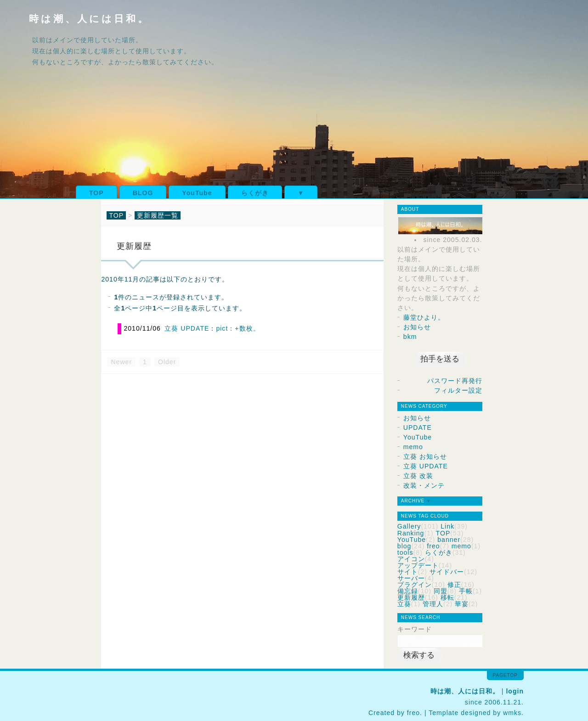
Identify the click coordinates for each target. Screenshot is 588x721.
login (515, 691)
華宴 (462, 604)
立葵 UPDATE (187, 328)
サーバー (411, 578)
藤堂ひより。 (424, 317)
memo (413, 447)
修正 (454, 585)
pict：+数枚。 (238, 328)
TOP (96, 193)
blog (404, 546)
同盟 (441, 591)
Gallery (409, 526)
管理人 (433, 604)
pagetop (505, 675)
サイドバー (447, 572)
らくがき (255, 193)
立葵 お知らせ (425, 456)
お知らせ (417, 327)
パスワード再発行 (455, 381)
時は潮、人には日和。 (89, 19)
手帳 (466, 591)
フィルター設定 (458, 390)
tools (405, 552)
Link (447, 526)
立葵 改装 (418, 476)
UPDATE (418, 428)
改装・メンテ (424, 485)
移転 (447, 597)
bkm (410, 337)
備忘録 (408, 591)
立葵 (404, 604)
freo (433, 546)
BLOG (143, 193)
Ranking (411, 533)
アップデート (418, 565)
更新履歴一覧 (158, 215)
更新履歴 (411, 597)
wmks (512, 713)
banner (449, 540)
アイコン (411, 559)
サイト (408, 572)
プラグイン (415, 585)
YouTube (197, 193)
